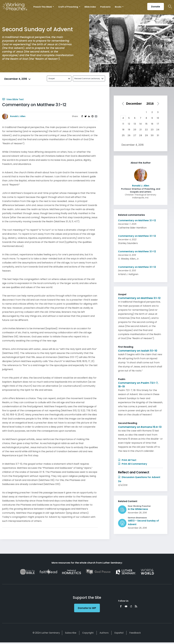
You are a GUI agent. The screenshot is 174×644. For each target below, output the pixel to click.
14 (141, 124)
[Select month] (135, 104)
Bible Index (90, 7)
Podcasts (105, 7)
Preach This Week (43, 7)
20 (135, 130)
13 (135, 124)
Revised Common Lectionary (87, 79)
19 (129, 130)
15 (146, 124)
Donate (156, 7)
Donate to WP (87, 608)
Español (119, 633)
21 (141, 130)
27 (135, 135)
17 (158, 124)
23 (152, 130)
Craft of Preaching (68, 7)
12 (129, 124)
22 (146, 130)
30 (152, 135)
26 (129, 135)
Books (118, 7)
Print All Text (127, 460)
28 (141, 135)
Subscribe (71, 633)
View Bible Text (13, 99)
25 (123, 135)
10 (158, 118)
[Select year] (151, 104)
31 (158, 135)
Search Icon (170, 7)
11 (123, 124)
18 (123, 130)
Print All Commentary (133, 464)
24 (158, 130)
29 (146, 135)
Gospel (52, 79)
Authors (104, 633)
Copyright (88, 633)
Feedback (135, 633)
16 (152, 124)
